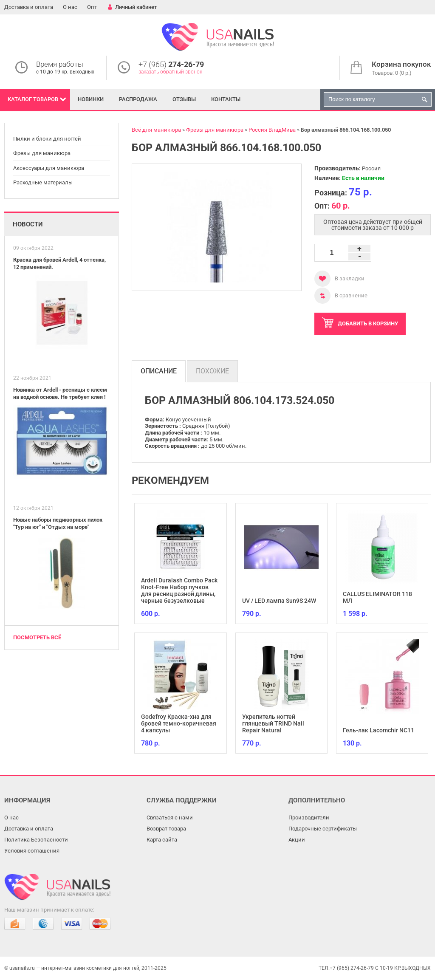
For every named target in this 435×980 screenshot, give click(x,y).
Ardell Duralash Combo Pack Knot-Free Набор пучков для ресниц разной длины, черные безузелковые (179, 590)
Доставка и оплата (29, 7)
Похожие (212, 371)
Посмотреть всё (37, 637)
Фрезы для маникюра (42, 153)
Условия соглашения (32, 851)
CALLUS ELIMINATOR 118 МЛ (377, 597)
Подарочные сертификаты (323, 829)
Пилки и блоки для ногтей (47, 139)
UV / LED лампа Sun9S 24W (279, 601)
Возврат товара (166, 829)
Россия (371, 168)
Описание (159, 371)
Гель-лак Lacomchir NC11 (379, 730)
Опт (92, 7)
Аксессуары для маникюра (49, 168)
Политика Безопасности (36, 840)
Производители (309, 818)
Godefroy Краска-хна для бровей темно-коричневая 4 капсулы (179, 723)
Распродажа (138, 99)
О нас (70, 7)
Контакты (226, 99)
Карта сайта (162, 840)
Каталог (33, 99)
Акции (297, 840)
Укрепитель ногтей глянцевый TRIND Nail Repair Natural (273, 723)
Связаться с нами (170, 818)
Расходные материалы (43, 182)
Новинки (91, 99)
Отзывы (184, 99)
